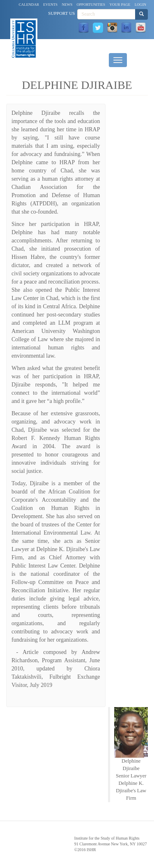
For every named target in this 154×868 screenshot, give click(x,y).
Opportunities (91, 5)
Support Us (61, 13)
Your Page (120, 5)
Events (50, 5)
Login (140, 5)
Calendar (29, 5)
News (67, 5)
